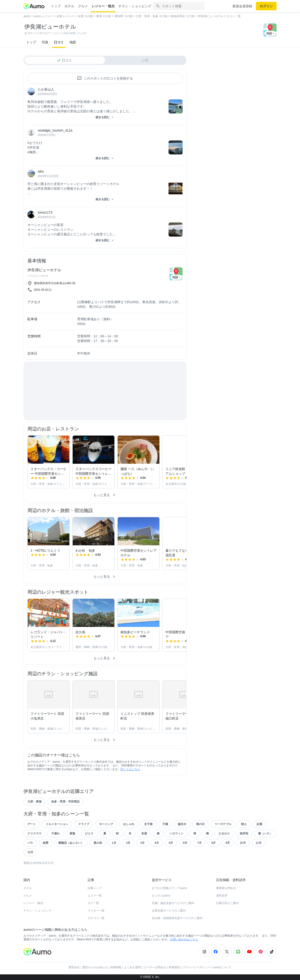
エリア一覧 (95, 896)
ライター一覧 (96, 911)
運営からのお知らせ (95, 967)
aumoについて (222, 967)
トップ (56, 6)
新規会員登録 (242, 6)
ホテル (69, 6)
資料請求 (222, 896)
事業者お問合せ (226, 888)
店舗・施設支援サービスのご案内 (173, 903)
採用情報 (116, 967)
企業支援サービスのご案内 (169, 911)
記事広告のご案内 (227, 903)
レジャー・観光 (103, 6)
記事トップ (95, 888)
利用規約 (174, 967)
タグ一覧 (93, 903)
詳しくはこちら (130, 769)
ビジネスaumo (161, 896)
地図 (73, 42)
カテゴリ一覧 (96, 918)
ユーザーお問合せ (155, 967)
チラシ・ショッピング (135, 6)
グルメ (83, 6)
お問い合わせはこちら (184, 939)
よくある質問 (132, 967)
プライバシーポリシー (197, 967)
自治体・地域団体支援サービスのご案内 (177, 918)
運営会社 (74, 967)
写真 (45, 42)
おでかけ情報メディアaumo (169, 888)
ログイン (266, 6)
